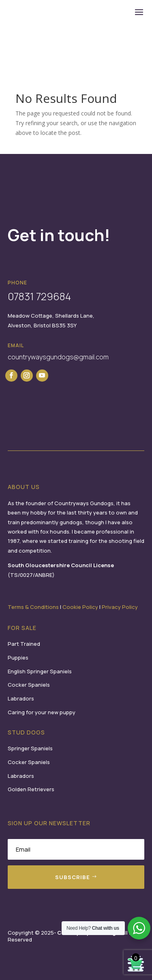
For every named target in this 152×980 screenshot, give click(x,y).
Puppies (18, 658)
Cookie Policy (80, 607)
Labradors (21, 698)
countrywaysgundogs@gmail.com (58, 357)
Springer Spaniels (30, 748)
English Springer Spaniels (40, 671)
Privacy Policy (120, 607)
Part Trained (24, 644)
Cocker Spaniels (29, 685)
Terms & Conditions (33, 607)
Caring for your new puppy (42, 712)
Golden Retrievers (31, 789)
